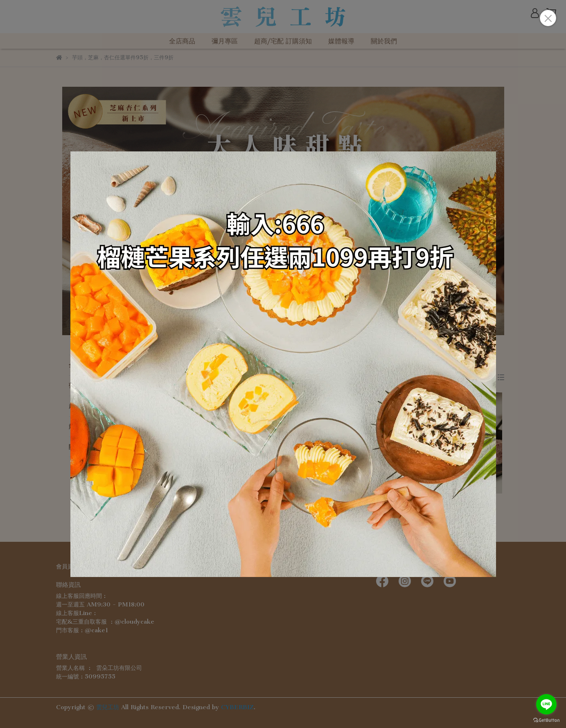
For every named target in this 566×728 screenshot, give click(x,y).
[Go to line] (546, 704)
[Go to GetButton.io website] (546, 720)
